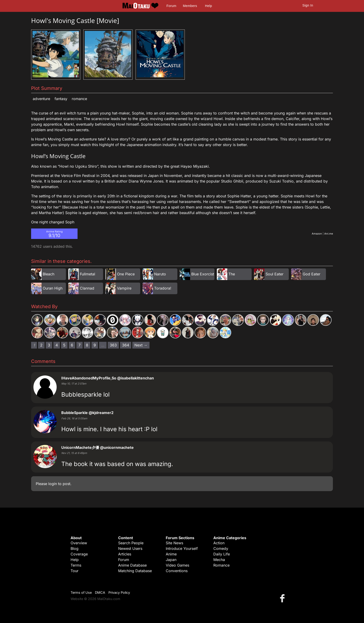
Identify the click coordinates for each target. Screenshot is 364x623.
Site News (174, 543)
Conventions (177, 571)
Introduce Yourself (182, 548)
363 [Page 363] (113, 345)
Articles (125, 554)
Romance (79, 99)
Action (219, 543)
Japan (171, 560)
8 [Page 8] (87, 345)
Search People (131, 543)
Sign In (308, 5)
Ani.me (329, 234)
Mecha (219, 560)
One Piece (126, 274)
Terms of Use (81, 592)
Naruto (160, 274)
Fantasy (61, 99)
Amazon (317, 234)
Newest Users (130, 548)
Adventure (41, 99)
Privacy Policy (119, 592)
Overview (79, 543)
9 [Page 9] (95, 345)
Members (190, 6)
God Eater (312, 274)
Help (208, 6)
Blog (75, 548)
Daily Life (222, 554)
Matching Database (135, 571)
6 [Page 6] (72, 345)
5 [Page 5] (64, 345)
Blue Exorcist (203, 274)
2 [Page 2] (41, 345)
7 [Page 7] (80, 345)
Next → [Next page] (141, 345)
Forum (171, 6)
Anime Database (132, 565)
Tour (75, 571)
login (53, 484)
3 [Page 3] (49, 345)
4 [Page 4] (57, 345)
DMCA (100, 592)
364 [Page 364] (126, 345)
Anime (171, 554)
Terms (76, 565)
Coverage (79, 554)
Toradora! (163, 288)
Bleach (49, 274)
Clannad (87, 288)
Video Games (177, 565)
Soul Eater (275, 274)
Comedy (221, 548)
